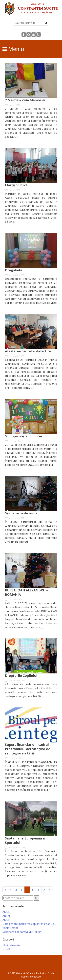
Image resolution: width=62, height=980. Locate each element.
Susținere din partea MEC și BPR (22, 932)
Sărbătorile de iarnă (21, 513)
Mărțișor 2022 (16, 185)
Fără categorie (11, 945)
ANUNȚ (7, 920)
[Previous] (5, 890)
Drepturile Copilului (21, 676)
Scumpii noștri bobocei (23, 436)
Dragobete (14, 270)
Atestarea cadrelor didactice (28, 351)
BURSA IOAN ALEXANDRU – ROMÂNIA (26, 592)
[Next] (44, 890)
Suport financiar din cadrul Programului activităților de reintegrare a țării (28, 749)
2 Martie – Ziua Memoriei (25, 100)
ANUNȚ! (7, 912)
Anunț (6, 916)
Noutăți (7, 949)
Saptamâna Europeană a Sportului (25, 840)
